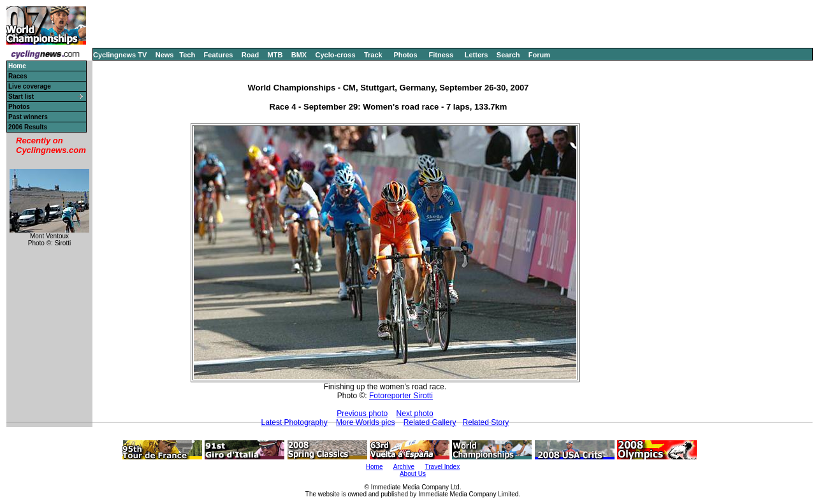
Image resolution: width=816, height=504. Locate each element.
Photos (405, 55)
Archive (404, 467)
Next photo (415, 414)
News (165, 55)
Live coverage (30, 86)
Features (219, 55)
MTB (275, 55)
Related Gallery (430, 422)
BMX (299, 55)
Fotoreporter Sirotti (401, 396)
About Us (413, 474)
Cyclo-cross (336, 55)
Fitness (441, 55)
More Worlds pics (365, 422)
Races (18, 76)
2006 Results (28, 127)
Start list (21, 97)
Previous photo (362, 414)
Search (508, 55)
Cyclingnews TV (120, 55)
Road (251, 55)
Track (373, 55)
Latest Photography (295, 422)
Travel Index (443, 467)
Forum (539, 55)
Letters (477, 55)
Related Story (486, 422)
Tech (187, 55)
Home (375, 467)
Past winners (28, 117)
